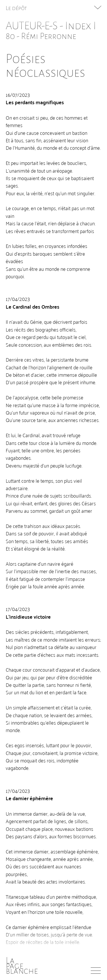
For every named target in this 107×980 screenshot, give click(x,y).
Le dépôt (16, 8)
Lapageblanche (22, 966)
